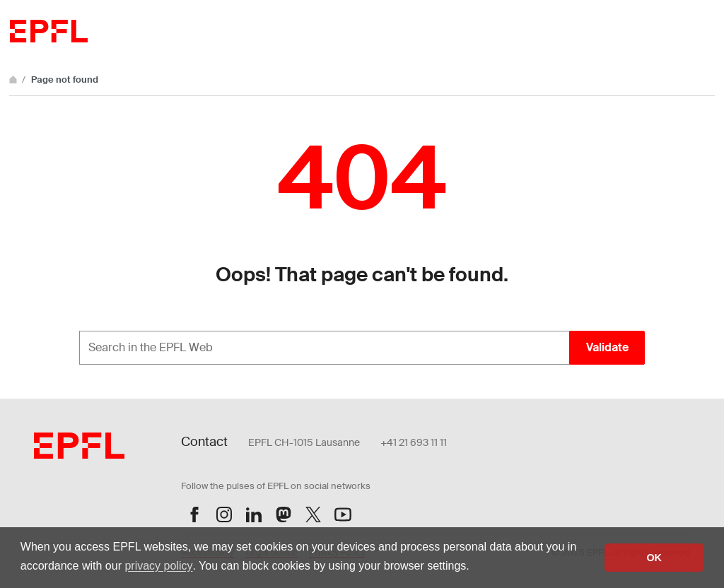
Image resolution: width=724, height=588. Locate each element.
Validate (607, 347)
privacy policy (158, 566)
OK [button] (654, 558)
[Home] (14, 80)
